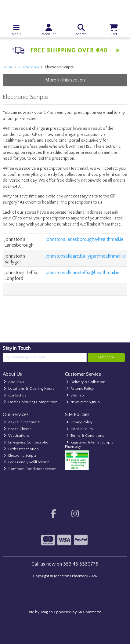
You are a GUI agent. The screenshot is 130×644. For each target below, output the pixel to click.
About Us (14, 382)
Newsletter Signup (83, 402)
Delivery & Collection (86, 382)
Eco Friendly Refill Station (27, 462)
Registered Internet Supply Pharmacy (89, 445)
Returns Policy (80, 389)
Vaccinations (17, 436)
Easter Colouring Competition (31, 402)
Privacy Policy (79, 422)
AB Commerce (89, 612)
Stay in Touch (17, 348)
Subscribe (107, 357)
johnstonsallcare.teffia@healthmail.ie (83, 273)
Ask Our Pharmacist (22, 422)
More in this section (65, 80)
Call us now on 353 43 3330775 (65, 564)
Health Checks (18, 429)
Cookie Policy (80, 429)
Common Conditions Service (30, 469)
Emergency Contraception (27, 442)
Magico (47, 612)
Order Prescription (21, 449)
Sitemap (75, 395)
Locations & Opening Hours (29, 389)
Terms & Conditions (85, 436)
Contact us (15, 395)
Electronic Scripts (20, 456)
